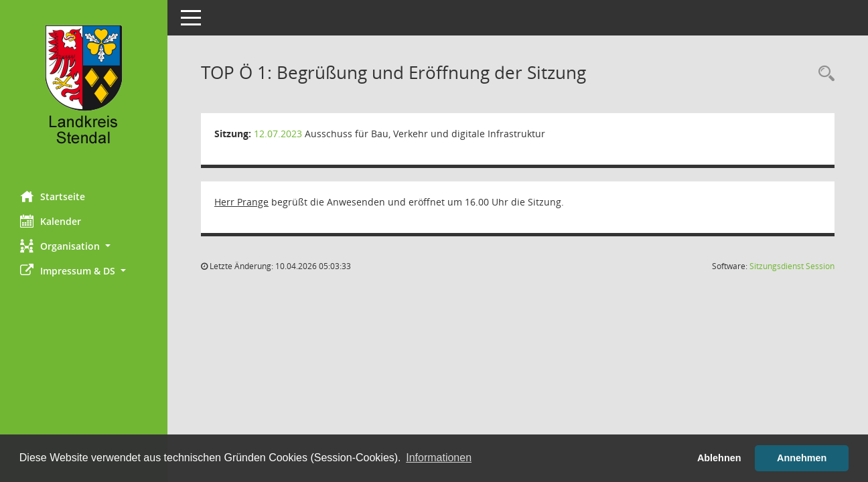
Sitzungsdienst (792, 266)
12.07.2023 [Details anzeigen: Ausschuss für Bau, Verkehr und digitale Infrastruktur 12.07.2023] (278, 134)
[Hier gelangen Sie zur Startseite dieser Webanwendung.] (84, 90)
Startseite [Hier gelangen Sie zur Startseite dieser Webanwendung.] (53, 196)
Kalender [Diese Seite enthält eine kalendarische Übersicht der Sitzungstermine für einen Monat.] (51, 221)
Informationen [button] (439, 458)
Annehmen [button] (802, 458)
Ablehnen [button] (719, 458)
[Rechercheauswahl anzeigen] (823, 74)
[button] (84, 246)
